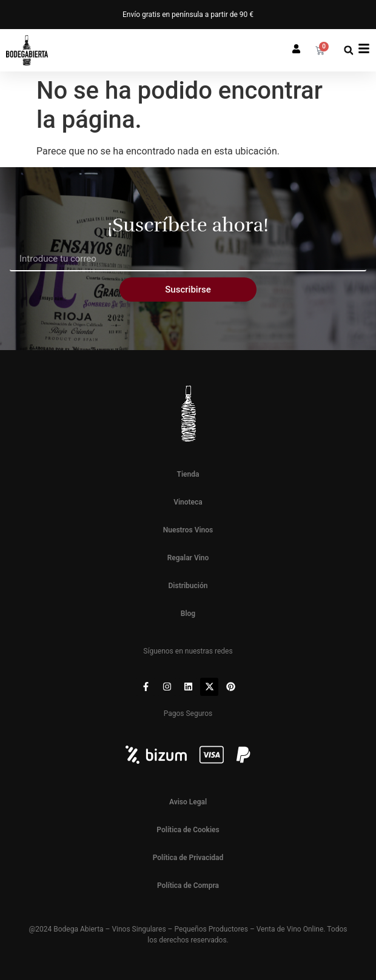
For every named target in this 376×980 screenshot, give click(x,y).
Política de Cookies (188, 830)
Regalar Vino (188, 558)
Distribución (188, 586)
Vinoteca (188, 502)
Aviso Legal (188, 802)
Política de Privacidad (188, 858)
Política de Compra (188, 886)
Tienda (188, 474)
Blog (188, 614)
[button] (348, 51)
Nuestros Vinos (188, 530)
